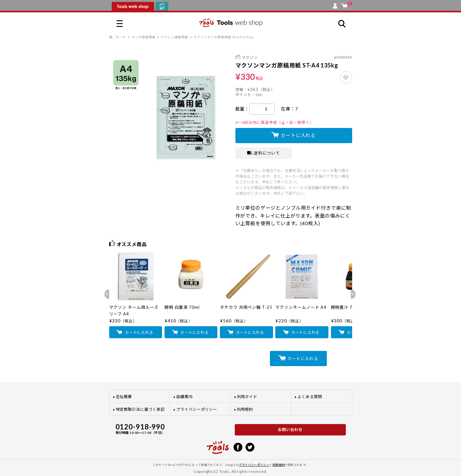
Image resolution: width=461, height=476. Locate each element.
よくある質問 (310, 397)
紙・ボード (118, 37)
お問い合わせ (290, 430)
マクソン (250, 57)
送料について (264, 153)
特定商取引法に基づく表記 (140, 409)
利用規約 (245, 409)
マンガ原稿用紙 (143, 37)
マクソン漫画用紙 (174, 37)
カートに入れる (298, 135)
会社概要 (124, 397)
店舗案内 (184, 397)
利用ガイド (247, 397)
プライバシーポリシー (197, 409)
